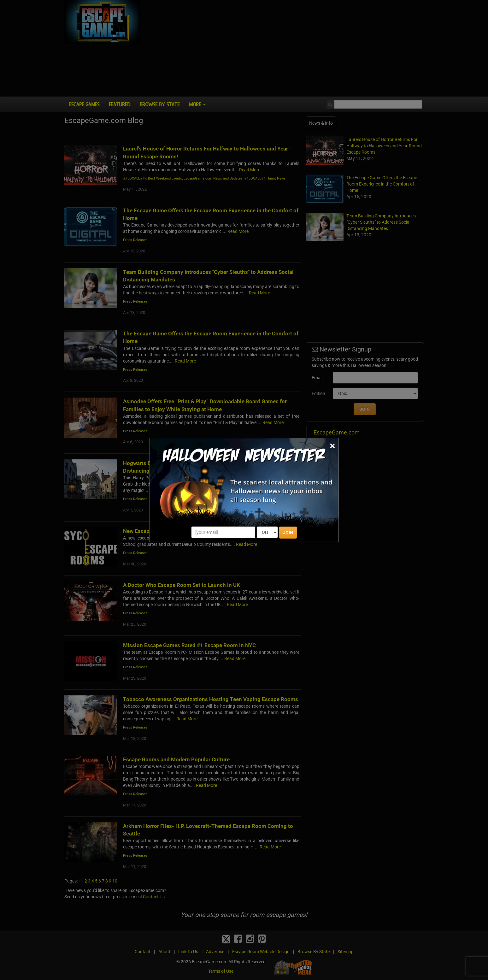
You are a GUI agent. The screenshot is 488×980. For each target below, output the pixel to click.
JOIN (288, 533)
